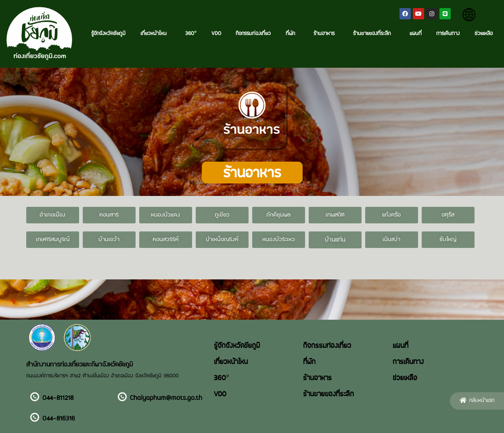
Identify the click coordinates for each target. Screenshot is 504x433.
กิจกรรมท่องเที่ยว (253, 34)
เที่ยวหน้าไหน (156, 34)
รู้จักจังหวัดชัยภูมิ (108, 34)
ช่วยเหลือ (484, 34)
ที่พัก (292, 34)
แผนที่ (416, 34)
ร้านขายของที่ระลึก (374, 34)
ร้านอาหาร (326, 34)
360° (191, 34)
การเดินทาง (448, 34)
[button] (53, 215)
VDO (216, 34)
